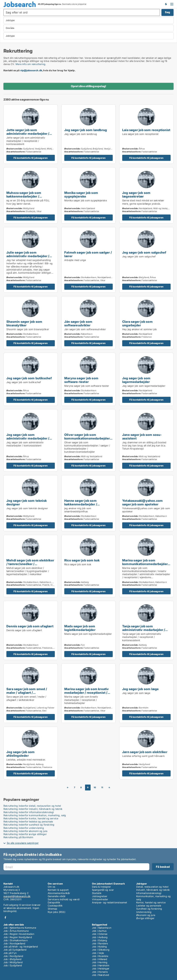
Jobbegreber (100, 896)
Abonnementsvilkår (59, 893)
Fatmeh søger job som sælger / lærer (88, 254)
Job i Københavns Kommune (20, 928)
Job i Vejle (98, 953)
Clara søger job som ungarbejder (137, 323)
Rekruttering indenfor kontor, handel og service (31, 818)
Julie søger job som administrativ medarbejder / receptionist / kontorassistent (29, 256)
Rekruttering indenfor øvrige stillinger (25, 834)
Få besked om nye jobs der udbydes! (166, 4)
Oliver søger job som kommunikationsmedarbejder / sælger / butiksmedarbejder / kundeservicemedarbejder (88, 440)
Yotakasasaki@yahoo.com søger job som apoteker (142, 502)
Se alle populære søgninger (23, 843)
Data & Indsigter (101, 887)
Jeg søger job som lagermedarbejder (136, 380)
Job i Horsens (100, 972)
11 (102, 787)
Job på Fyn (10, 953)
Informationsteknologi (149, 893)
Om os (51, 887)
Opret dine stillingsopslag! (88, 86)
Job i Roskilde (100, 956)
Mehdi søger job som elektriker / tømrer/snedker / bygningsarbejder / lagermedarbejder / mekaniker (30, 566)
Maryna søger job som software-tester (81, 380)
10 (95, 787)
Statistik (97, 893)
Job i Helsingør (101, 968)
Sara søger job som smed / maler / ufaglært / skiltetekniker (27, 693)
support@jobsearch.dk (17, 896)
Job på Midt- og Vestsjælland (21, 947)
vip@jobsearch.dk (31, 70)
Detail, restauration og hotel (152, 887)
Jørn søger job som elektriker (145, 752)
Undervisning (144, 912)
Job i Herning (100, 962)
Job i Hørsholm (101, 965)
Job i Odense (100, 934)
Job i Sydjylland (13, 965)
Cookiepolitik (55, 906)
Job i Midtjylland (13, 962)
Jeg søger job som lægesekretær (136, 194)
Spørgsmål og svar (103, 890)
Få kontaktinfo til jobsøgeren (31, 158)
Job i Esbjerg (100, 940)
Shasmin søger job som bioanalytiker (24, 323)
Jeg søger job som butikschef (29, 378)
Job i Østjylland (12, 959)
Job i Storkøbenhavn (16, 940)
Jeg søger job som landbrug (86, 130)
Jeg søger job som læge (140, 689)
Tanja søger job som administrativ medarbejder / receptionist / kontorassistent (145, 630)
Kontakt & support (58, 890)
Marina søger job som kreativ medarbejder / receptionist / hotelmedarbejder (87, 693)
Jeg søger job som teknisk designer (27, 502)
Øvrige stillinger (145, 918)
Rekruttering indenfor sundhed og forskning (29, 825)
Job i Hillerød (100, 959)
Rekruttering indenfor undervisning (24, 828)
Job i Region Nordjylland (18, 937)
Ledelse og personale (149, 906)
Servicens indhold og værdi (64, 899)
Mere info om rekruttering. (31, 64)
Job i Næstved (101, 975)
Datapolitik (54, 902)
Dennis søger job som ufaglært (30, 626)
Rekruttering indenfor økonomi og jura (25, 831)
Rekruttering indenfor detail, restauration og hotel (32, 806)
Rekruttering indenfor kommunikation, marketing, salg (35, 815)
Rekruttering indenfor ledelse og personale (28, 821)
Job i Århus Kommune (16, 931)
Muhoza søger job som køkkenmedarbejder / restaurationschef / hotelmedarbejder (24, 198)
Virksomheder (100, 899)
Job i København (102, 928)
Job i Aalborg (100, 937)
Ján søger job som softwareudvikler (78, 323)
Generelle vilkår (57, 896)
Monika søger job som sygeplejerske (81, 194)
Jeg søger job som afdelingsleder (20, 754)
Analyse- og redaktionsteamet (110, 902)
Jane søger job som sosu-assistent (142, 436)
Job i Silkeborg (101, 950)
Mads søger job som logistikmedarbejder (80, 628)
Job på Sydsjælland (15, 950)
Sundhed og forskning (149, 909)
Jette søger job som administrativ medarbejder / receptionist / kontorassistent (29, 134)
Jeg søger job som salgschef (144, 252)
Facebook (5, 917)
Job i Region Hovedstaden (19, 934)
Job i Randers (100, 943)
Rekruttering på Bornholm (18, 837)
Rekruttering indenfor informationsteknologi (29, 812)
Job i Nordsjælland (14, 943)
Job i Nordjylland (13, 956)
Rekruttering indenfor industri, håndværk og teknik (33, 809)
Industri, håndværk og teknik (153, 890)
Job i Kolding (99, 947)
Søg (167, 12)
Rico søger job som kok (82, 560)
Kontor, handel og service (151, 902)
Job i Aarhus (99, 931)
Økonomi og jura (146, 915)
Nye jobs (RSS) (57, 912)
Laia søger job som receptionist (146, 130)
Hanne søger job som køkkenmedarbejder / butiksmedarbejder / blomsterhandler (81, 506)
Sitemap (52, 909)
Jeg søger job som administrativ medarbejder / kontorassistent (28, 438)
